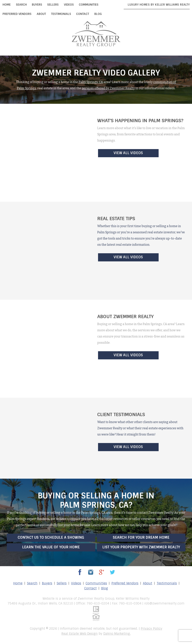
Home (7, 5)
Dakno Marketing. (117, 634)
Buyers (37, 5)
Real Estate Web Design (79, 634)
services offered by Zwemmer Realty (108, 88)
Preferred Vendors (17, 14)
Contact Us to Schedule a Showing (51, 538)
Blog (98, 14)
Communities (89, 5)
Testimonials (61, 14)
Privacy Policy (152, 629)
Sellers (53, 5)
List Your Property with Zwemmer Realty (141, 547)
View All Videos (128, 153)
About (41, 14)
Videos (69, 5)
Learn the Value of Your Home (51, 547)
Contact (83, 14)
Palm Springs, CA (91, 82)
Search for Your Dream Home (141, 538)
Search (21, 5)
